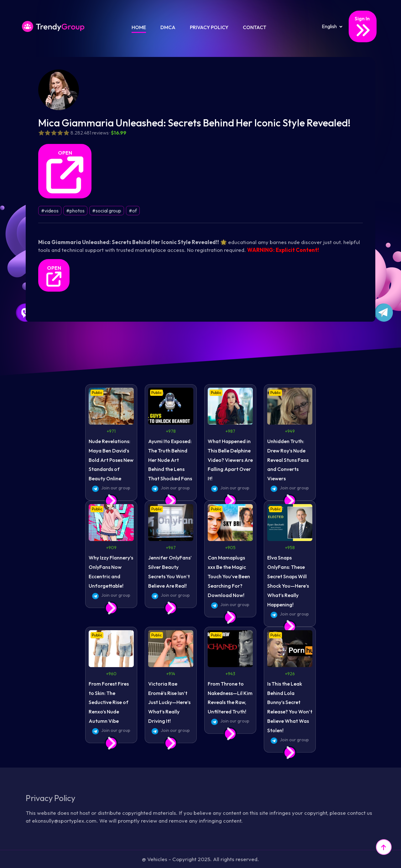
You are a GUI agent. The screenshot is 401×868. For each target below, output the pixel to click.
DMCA (168, 27)
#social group (107, 211)
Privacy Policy (209, 27)
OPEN (65, 171)
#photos (75, 211)
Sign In (363, 27)
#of (133, 211)
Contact (255, 27)
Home (139, 27)
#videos (50, 211)
